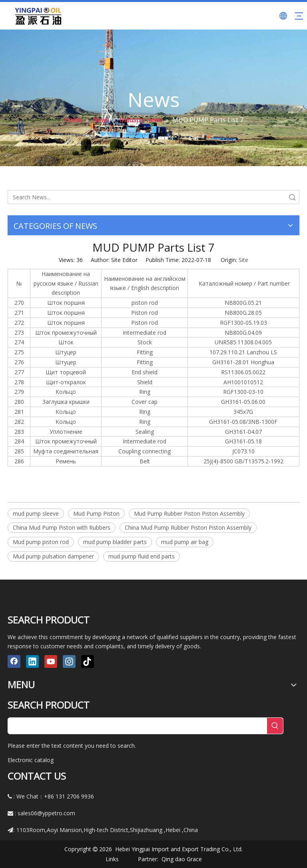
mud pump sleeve (36, 513)
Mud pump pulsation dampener (53, 556)
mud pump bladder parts (115, 542)
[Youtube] (51, 661)
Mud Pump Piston (96, 513)
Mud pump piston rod (41, 542)
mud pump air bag (185, 542)
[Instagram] (69, 661)
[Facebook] (14, 661)
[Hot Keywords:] (275, 726)
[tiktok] (88, 661)
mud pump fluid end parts (142, 556)
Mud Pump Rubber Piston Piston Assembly (189, 513)
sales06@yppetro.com (46, 813)
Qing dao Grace (182, 859)
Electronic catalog (31, 760)
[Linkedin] (32, 661)
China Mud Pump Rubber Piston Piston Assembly (188, 527)
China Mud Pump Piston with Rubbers (62, 527)
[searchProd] (138, 726)
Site (243, 260)
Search (292, 197)
